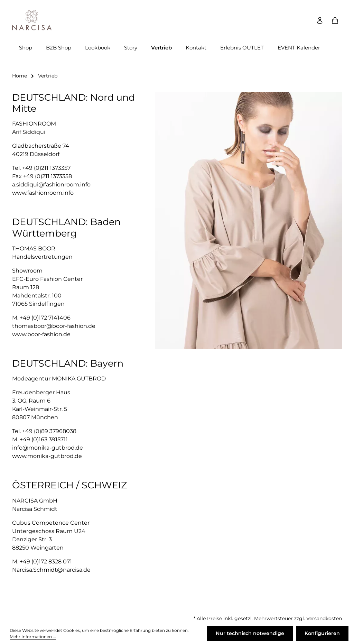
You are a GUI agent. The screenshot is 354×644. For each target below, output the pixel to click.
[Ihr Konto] (320, 21)
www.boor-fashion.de (41, 335)
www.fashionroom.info (43, 194)
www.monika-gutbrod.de (47, 457)
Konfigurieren (322, 634)
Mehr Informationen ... (33, 637)
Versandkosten (324, 618)
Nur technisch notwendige (250, 634)
